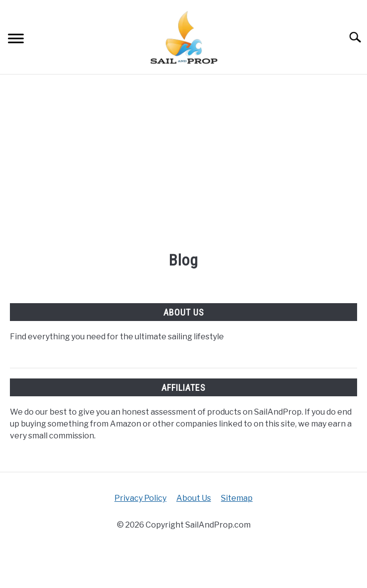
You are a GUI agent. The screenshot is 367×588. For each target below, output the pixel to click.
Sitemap (237, 498)
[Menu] (16, 40)
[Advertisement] (183, 164)
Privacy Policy (140, 498)
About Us (194, 498)
